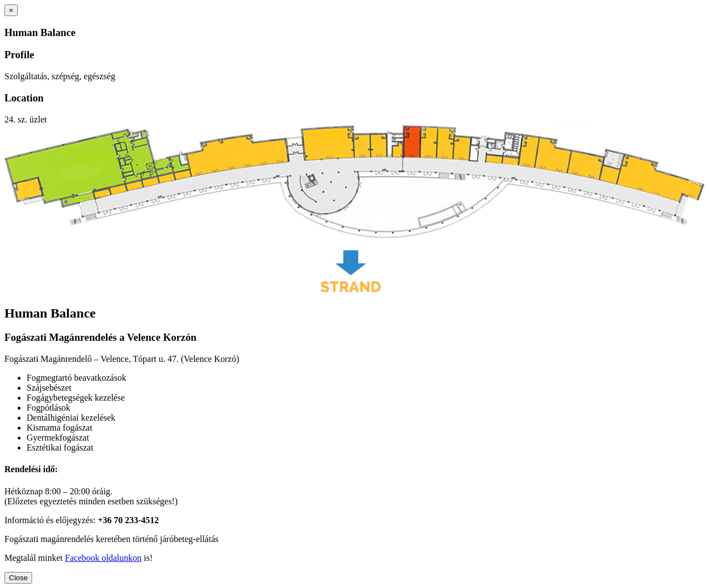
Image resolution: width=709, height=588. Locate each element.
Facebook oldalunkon (103, 558)
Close (18, 578)
